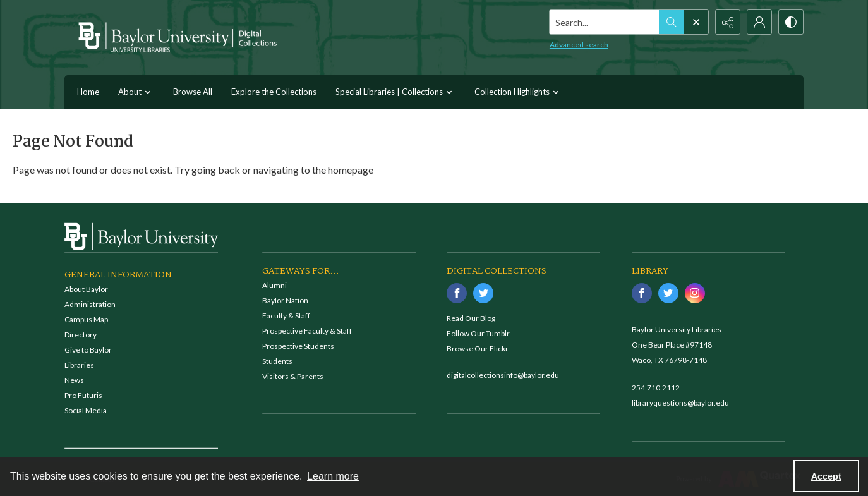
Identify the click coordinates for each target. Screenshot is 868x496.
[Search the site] (605, 22)
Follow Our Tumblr (478, 333)
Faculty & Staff (286, 316)
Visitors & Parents (293, 376)
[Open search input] (696, 22)
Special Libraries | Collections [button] (395, 93)
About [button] (136, 93)
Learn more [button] (333, 476)
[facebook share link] (457, 293)
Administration (90, 304)
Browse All (193, 92)
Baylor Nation (285, 300)
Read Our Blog (471, 318)
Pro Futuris (83, 395)
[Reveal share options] (728, 22)
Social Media (86, 410)
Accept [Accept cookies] (826, 476)
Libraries (79, 365)
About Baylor (86, 289)
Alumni (274, 285)
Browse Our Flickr (478, 348)
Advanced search (579, 45)
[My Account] (759, 22)
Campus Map (86, 319)
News (74, 380)
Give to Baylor (88, 350)
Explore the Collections (274, 92)
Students (277, 361)
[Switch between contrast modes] (791, 22)
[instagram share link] (695, 293)
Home (88, 92)
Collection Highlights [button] (518, 93)
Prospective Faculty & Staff (307, 331)
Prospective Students (298, 346)
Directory (81, 335)
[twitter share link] (483, 293)
